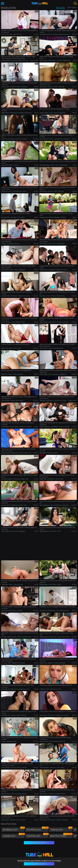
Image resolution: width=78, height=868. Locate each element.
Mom (15, 34)
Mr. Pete (4, 637)
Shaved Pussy (63, 34)
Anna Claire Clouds (45, 34)
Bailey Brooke (44, 584)
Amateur (63, 217)
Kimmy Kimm (6, 401)
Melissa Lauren (12, 637)
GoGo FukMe (44, 374)
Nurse (23, 322)
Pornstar (29, 427)
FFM (20, 348)
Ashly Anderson (44, 139)
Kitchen (20, 611)
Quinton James (14, 427)
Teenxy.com (61, 829)
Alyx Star (42, 401)
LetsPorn (36, 296)
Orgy (61, 427)
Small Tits (62, 741)
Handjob (11, 244)
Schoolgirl (11, 139)
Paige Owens (44, 270)
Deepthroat (59, 270)
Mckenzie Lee (6, 715)
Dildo (16, 270)
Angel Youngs (6, 453)
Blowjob (29, 60)
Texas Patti (5, 165)
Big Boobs (67, 139)
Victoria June (44, 217)
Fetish (59, 584)
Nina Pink (4, 139)
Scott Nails (5, 584)
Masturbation (14, 113)
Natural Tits (22, 60)
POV (59, 689)
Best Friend (51, 715)
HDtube (36, 87)
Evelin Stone (43, 60)
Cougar (4, 741)
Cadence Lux (44, 611)
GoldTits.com (37, 835)
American (24, 768)
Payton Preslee (6, 60)
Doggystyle (62, 113)
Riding (65, 60)
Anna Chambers (6, 768)
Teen (51, 113)
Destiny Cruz (14, 453)
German (16, 165)
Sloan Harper (44, 244)
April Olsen (43, 296)
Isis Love (4, 663)
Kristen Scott (44, 741)
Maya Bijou (43, 453)
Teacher (51, 217)
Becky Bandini (6, 217)
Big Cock (61, 191)
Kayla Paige (43, 191)
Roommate (28, 113)
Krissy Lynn (5, 34)
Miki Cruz (4, 374)
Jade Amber (52, 60)
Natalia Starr (5, 113)
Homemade (16, 479)
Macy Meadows (44, 505)
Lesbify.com (14, 835)
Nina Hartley (43, 820)
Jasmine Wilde (6, 296)
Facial (65, 270)
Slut (27, 479)
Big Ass (63, 794)
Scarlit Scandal (44, 113)
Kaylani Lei (5, 191)
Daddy (23, 479)
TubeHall (40, 3)
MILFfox (74, 34)
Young (20, 34)
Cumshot (55, 34)
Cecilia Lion (43, 663)
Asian (24, 191)
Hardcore (14, 60)
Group (30, 453)
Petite (56, 113)
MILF (11, 34)
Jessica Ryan (6, 87)
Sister (10, 374)
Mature (58, 820)
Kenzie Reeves (6, 322)
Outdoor (56, 453)
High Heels (52, 322)
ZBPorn (74, 113)
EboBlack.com (14, 829)
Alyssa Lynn (43, 87)
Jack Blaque (54, 427)
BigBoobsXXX (34, 60)
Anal (61, 348)
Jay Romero (50, 401)
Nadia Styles (5, 820)
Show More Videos (39, 843)
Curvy (57, 165)
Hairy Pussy (58, 401)
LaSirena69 (5, 427)
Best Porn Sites (61, 835)
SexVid (36, 34)
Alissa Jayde (5, 270)
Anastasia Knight (7, 479)
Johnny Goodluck (45, 427)
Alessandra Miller (45, 165)
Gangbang (52, 270)
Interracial (56, 374)
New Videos (61, 7)
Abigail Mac (43, 479)
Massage (61, 87)
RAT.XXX (36, 139)
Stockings (65, 820)
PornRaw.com (37, 829)
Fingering (71, 34)
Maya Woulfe (44, 322)
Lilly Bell (42, 689)
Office (52, 139)
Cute (13, 322)
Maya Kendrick (6, 794)
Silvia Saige (43, 715)
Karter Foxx (5, 348)
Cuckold (20, 584)
